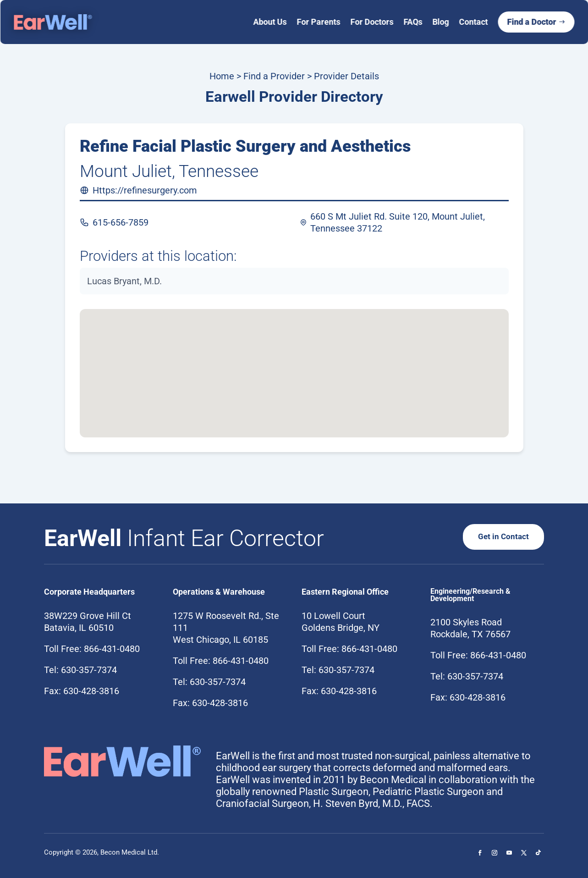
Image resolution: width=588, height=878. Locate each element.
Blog (440, 22)
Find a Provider (274, 76)
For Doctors (372, 22)
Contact (473, 22)
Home (222, 76)
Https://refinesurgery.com (145, 190)
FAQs (413, 22)
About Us (270, 22)
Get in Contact (503, 536)
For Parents (318, 22)
